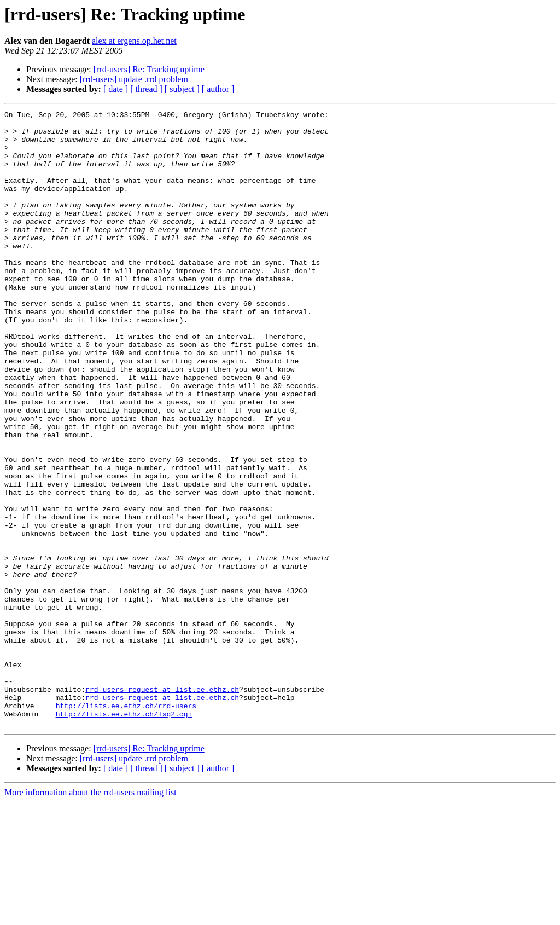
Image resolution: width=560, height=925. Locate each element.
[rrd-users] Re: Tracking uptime (149, 69)
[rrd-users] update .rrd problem (134, 79)
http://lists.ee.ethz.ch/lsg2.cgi (124, 835)
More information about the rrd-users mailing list (91, 915)
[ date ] (116, 89)
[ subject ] (182, 89)
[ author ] (218, 89)
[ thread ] (146, 89)
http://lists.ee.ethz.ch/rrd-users (126, 825)
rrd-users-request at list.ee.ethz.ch (162, 806)
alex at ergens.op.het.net (134, 41)
